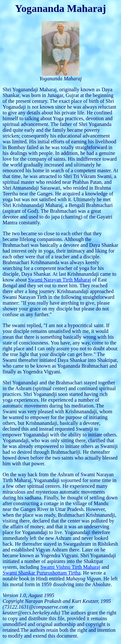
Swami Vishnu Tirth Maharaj (70, 567)
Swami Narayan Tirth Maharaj (60, 280)
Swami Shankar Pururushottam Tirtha (41, 573)
